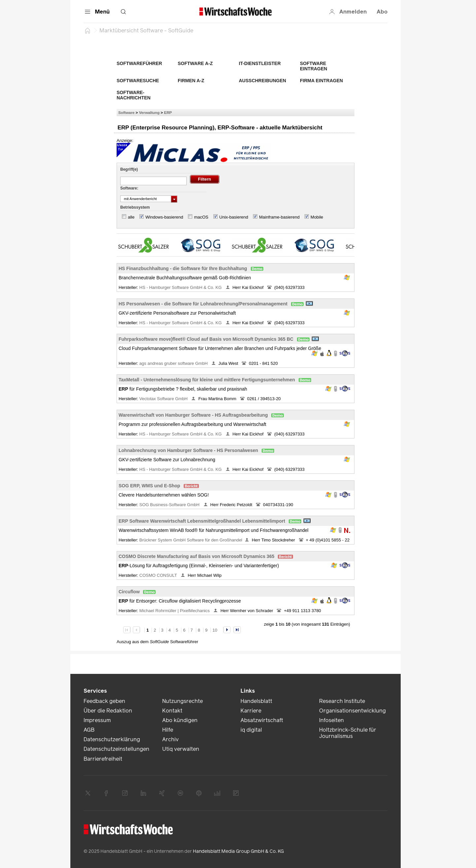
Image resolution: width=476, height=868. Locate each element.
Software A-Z (195, 63)
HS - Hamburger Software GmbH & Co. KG (181, 287)
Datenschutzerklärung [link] (112, 739)
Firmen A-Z (191, 81)
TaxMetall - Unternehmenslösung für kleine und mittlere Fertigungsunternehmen (207, 380)
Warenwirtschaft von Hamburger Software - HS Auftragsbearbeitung (193, 415)
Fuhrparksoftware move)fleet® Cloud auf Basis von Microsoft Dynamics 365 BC (206, 339)
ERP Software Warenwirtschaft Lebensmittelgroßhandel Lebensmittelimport (202, 521)
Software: (129, 188)
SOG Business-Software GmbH (170, 505)
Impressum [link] (97, 720)
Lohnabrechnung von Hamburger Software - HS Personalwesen (188, 450)
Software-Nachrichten (134, 95)
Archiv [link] (170, 739)
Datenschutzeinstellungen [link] (116, 749)
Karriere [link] (251, 711)
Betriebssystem (135, 207)
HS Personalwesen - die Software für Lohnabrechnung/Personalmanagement (203, 304)
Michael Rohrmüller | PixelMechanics (175, 611)
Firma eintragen (321, 81)
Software (126, 112)
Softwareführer (139, 63)
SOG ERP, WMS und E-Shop (149, 486)
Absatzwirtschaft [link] (262, 720)
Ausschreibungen (262, 81)
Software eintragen (313, 66)
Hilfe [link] (168, 730)
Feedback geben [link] (104, 701)
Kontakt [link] (172, 711)
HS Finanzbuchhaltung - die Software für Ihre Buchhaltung (183, 268)
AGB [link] (89, 730)
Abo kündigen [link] (180, 720)
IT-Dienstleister (260, 63)
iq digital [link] (251, 730)
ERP (168, 112)
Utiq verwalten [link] (181, 749)
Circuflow (129, 592)
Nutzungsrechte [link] (183, 701)
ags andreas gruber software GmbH (174, 363)
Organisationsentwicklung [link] (352, 711)
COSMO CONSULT (159, 575)
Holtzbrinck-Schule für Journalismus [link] (348, 733)
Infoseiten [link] (331, 720)
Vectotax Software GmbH (164, 399)
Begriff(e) (129, 169)
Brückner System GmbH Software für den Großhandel (191, 540)
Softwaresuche (138, 81)
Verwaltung (149, 112)
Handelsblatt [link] (256, 701)
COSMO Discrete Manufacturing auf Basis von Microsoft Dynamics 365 (196, 556)
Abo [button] (382, 12)
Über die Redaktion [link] (108, 711)
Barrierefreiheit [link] (103, 759)
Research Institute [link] (342, 701)
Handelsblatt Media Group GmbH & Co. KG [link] (238, 851)
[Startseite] (88, 30)
